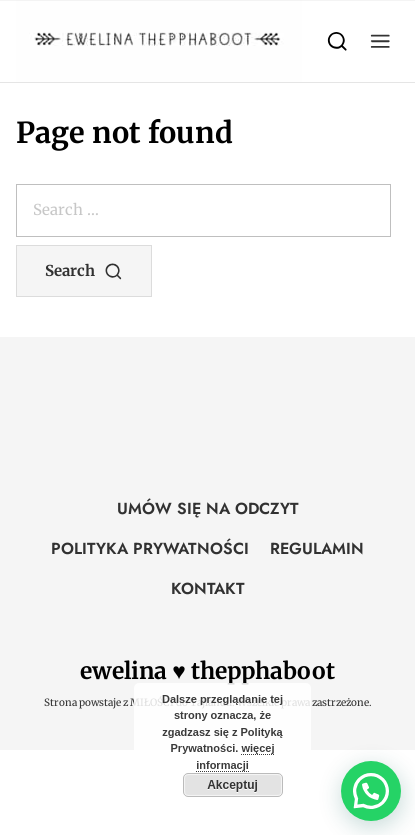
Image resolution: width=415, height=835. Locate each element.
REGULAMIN (317, 548)
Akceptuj (232, 785)
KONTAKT (208, 588)
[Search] (337, 40)
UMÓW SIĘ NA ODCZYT (208, 508)
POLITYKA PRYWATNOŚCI (150, 548)
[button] (380, 40)
